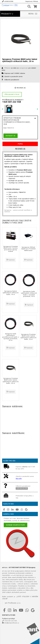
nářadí (13, 575)
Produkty (7, 14)
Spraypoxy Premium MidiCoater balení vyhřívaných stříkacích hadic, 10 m (28, 337)
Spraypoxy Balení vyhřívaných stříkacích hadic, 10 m (11, 293)
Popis (20, 144)
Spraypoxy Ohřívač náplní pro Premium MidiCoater (28, 249)
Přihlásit (36, 1)
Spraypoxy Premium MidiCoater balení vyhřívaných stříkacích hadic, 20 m (11, 381)
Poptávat (11, 260)
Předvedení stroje (12, 94)
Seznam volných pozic (16, 525)
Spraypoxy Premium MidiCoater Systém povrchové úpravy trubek (11, 249)
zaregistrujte (24, 68)
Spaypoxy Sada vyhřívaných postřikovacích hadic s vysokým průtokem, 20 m (11, 337)
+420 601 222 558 (12, 102)
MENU (33, 14)
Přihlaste (7, 68)
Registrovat (29, 1)
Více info (19, 479)
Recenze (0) (20, 88)
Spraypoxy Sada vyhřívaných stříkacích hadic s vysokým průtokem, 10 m (29, 294)
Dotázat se (11, 136)
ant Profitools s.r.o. (13, 603)
